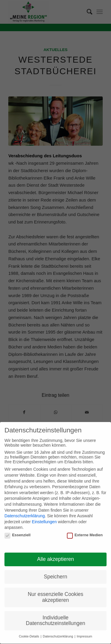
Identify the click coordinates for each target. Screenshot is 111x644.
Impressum (84, 635)
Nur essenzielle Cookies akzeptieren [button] (56, 595)
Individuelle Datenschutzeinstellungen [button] (55, 618)
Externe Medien (85, 533)
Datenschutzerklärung (25, 514)
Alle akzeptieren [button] (55, 557)
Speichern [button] (55, 575)
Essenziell (17, 533)
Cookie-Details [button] (29, 635)
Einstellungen (44, 520)
